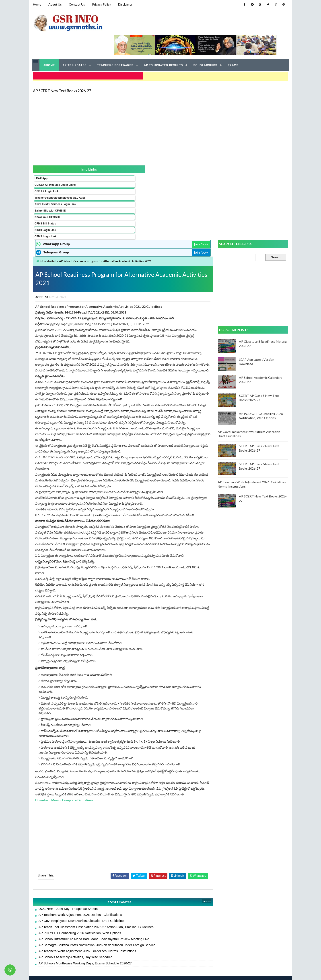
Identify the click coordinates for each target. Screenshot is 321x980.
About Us (54, 4)
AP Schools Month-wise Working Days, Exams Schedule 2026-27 (126, 951)
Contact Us (76, 4)
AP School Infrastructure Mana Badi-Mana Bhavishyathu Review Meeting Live (134, 927)
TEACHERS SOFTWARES (116, 45)
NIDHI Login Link (45, 217)
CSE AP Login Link (46, 172)
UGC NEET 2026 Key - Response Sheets (109, 897)
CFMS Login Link (45, 224)
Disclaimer (125, 4)
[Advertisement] (160, 105)
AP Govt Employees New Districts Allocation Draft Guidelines (122, 909)
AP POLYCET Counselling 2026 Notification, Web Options (120, 921)
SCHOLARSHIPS (206, 45)
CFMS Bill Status (45, 211)
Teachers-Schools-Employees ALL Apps (47, 180)
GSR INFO (74, 972)
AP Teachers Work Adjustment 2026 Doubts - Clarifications (121, 903)
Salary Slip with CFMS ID (50, 198)
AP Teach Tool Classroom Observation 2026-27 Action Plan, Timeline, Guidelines (137, 915)
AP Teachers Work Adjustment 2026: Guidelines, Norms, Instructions (128, 939)
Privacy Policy (101, 4)
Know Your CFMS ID (47, 204)
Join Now (202, 145)
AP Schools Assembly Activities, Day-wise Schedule (116, 945)
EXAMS (234, 45)
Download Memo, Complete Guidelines (105, 788)
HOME (49, 45)
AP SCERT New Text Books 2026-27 (61, 68)
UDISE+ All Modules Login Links (47, 164)
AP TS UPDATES (75, 45)
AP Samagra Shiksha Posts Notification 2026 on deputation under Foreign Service (138, 933)
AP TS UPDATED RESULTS (164, 45)
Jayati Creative (139, 972)
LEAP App (40, 156)
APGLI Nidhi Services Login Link (48, 190)
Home (36, 4)
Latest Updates (139, 890)
